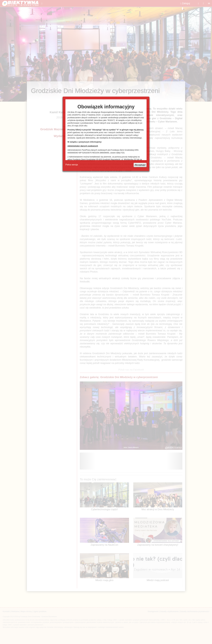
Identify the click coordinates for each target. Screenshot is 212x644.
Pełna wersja (72, 165)
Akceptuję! (140, 165)
